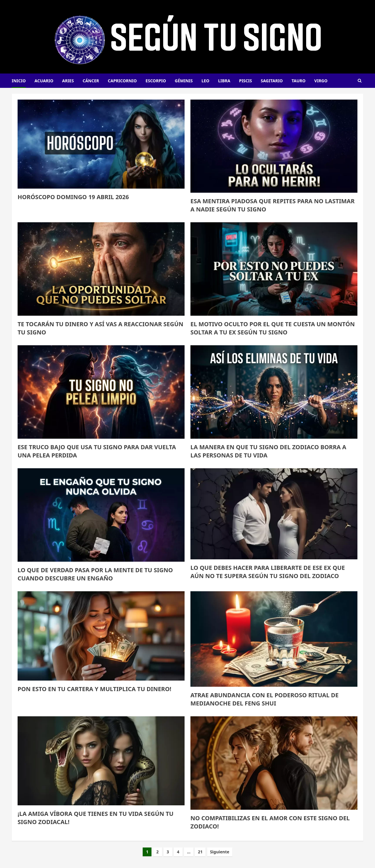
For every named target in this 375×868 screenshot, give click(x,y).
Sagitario (272, 81)
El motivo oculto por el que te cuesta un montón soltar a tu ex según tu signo (273, 328)
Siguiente (220, 852)
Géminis (184, 81)
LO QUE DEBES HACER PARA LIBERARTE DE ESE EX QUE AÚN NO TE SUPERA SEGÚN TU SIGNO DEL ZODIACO (268, 572)
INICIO (19, 81)
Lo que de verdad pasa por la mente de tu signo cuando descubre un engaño (95, 574)
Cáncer (91, 81)
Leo (206, 81)
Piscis (246, 81)
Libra (224, 81)
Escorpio (156, 81)
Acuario (44, 81)
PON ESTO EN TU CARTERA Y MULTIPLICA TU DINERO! (94, 689)
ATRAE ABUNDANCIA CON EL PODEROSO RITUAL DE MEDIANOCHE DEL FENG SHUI (265, 699)
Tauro (299, 81)
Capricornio (122, 81)
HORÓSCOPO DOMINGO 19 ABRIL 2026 (73, 197)
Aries (68, 81)
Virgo (321, 81)
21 (200, 852)
